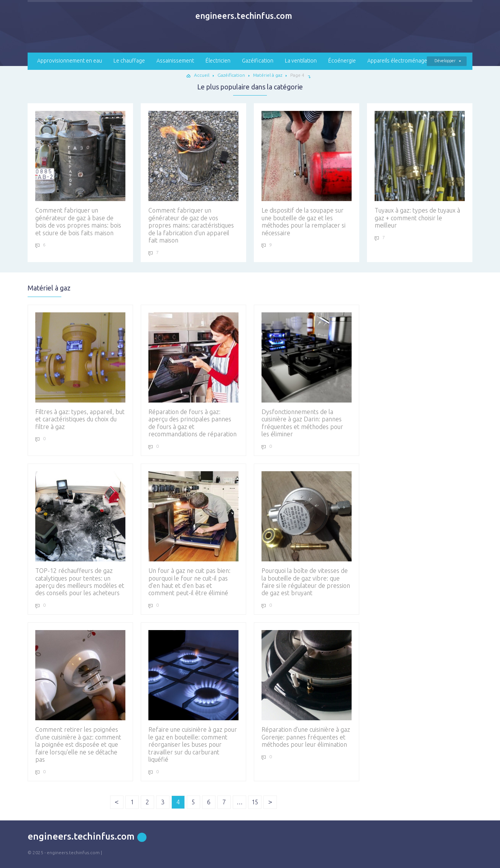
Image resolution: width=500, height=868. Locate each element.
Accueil (202, 75)
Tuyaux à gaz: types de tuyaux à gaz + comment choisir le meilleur (420, 170)
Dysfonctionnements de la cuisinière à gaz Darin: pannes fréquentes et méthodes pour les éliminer (307, 375)
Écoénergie (342, 61)
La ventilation (301, 61)
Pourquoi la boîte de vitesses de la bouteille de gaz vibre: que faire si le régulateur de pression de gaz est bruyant (307, 534)
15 (255, 802)
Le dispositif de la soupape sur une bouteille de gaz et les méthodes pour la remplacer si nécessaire (307, 173)
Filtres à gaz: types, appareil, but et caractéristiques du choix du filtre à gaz (80, 371)
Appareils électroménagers (400, 61)
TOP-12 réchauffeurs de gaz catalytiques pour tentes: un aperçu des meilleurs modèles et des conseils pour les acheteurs (80, 534)
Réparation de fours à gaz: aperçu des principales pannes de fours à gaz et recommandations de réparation (193, 375)
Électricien (218, 61)
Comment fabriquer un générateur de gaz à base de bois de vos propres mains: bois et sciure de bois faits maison (80, 173)
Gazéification (258, 61)
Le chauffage (129, 61)
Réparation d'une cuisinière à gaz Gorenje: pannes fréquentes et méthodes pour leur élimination (307, 689)
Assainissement (175, 61)
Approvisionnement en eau (70, 61)
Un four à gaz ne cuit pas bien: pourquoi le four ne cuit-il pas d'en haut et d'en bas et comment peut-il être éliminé (193, 534)
